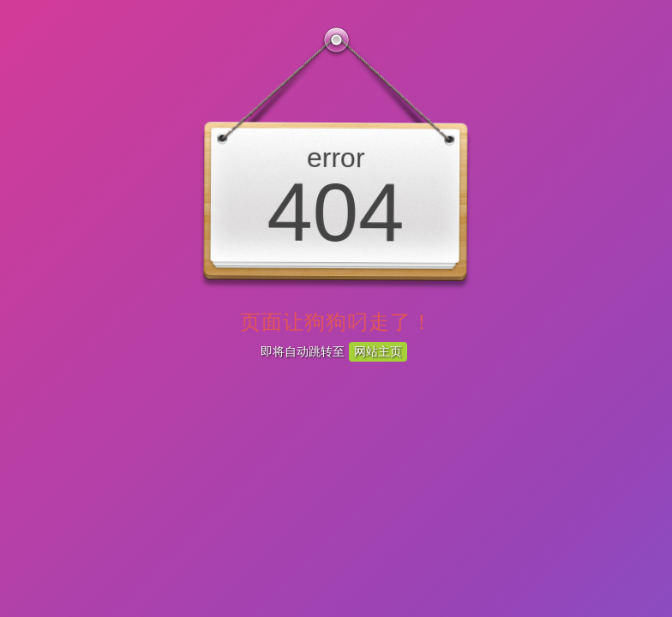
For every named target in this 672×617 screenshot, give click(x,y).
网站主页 (378, 351)
